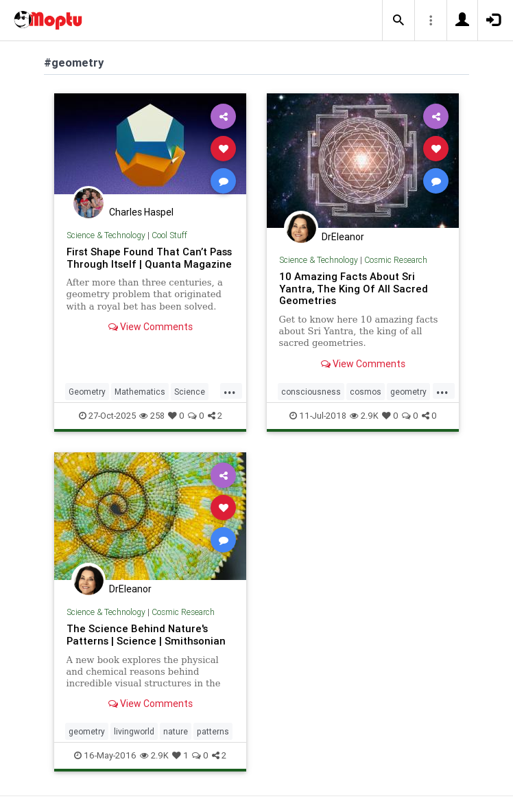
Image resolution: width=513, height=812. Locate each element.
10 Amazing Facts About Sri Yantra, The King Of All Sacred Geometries (354, 289)
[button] (398, 21)
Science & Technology (106, 235)
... (230, 391)
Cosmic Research (396, 260)
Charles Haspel (141, 212)
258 (152, 416)
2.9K (364, 416)
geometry (408, 392)
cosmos (366, 392)
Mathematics (140, 392)
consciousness (311, 392)
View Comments (151, 327)
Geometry (87, 392)
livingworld (134, 731)
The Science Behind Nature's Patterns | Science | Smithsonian (146, 635)
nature (176, 731)
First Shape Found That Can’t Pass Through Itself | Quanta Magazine (149, 258)
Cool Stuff (169, 235)
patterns (213, 731)
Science (190, 392)
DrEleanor (343, 237)
